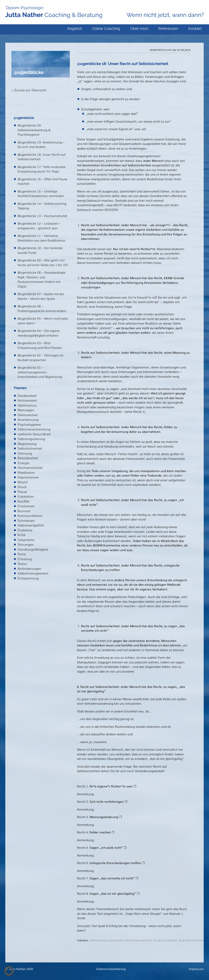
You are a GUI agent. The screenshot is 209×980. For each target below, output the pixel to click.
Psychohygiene (29, 425)
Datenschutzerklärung (111, 969)
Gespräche (26, 540)
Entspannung (28, 578)
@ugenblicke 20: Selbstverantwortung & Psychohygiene (34, 130)
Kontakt (195, 29)
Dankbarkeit (27, 396)
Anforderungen (29, 569)
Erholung (25, 559)
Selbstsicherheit (30, 449)
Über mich (139, 29)
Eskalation (26, 497)
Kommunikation (30, 516)
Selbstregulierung (31, 439)
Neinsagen (26, 410)
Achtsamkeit (27, 401)
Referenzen (168, 29)
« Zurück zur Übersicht (29, 90)
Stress (22, 564)
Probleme (25, 530)
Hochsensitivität (30, 468)
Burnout (24, 511)
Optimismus (27, 405)
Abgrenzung (27, 444)
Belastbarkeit (28, 458)
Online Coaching (106, 29)
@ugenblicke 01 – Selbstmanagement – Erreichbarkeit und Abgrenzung (40, 372)
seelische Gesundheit (34, 434)
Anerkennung (28, 420)
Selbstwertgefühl (31, 525)
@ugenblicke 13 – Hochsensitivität (42, 216)
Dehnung (25, 454)
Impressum (196, 969)
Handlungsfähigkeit (33, 550)
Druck (22, 487)
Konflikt (23, 502)
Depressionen (28, 477)
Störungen (26, 545)
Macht (23, 482)
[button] (9, 971)
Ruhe (22, 554)
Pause (22, 492)
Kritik (21, 535)
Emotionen (26, 506)
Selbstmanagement (33, 573)
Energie (23, 463)
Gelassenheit (28, 415)
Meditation (26, 473)
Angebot (74, 29)
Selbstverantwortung (34, 429)
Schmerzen (26, 521)
